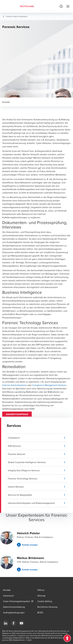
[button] (38, 438)
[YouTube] (21, 623)
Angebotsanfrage (17, 414)
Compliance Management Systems (49, 385)
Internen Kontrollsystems (14, 385)
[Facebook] (14, 623)
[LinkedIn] (6, 623)
